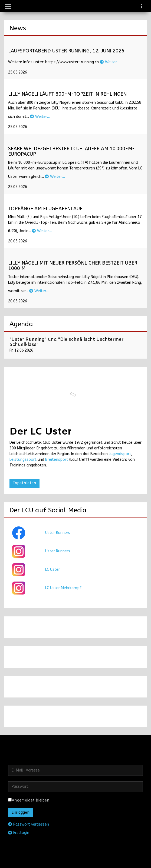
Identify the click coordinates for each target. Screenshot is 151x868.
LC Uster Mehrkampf (63, 588)
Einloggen (21, 813)
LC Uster (52, 570)
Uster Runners (58, 533)
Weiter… (110, 62)
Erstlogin (19, 833)
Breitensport (57, 460)
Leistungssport (23, 460)
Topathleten (24, 483)
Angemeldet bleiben (29, 801)
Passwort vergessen (29, 824)
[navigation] (142, 7)
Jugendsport (120, 454)
